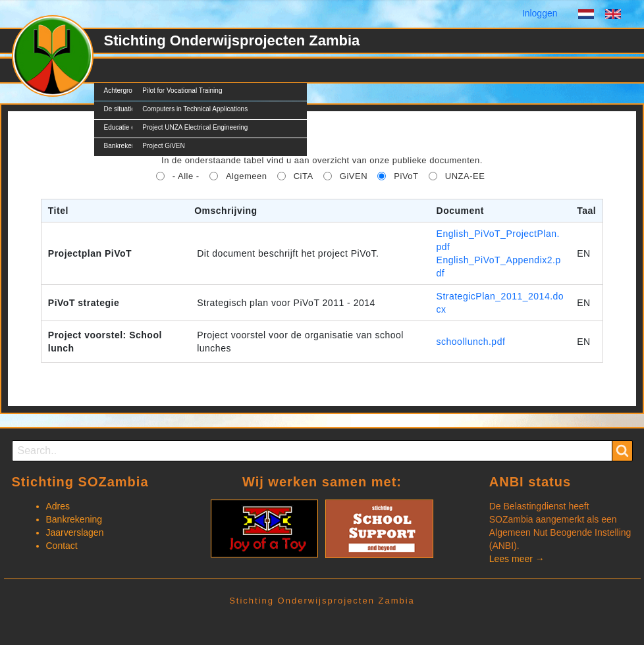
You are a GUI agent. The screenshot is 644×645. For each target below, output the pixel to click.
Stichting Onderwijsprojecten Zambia (232, 40)
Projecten (162, 70)
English (613, 16)
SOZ (114, 70)
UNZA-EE (465, 176)
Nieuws (216, 70)
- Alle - (186, 176)
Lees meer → (517, 559)
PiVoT (406, 176)
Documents (274, 70)
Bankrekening (74, 519)
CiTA (304, 176)
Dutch (586, 16)
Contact (333, 70)
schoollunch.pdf (471, 342)
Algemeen (247, 176)
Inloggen (540, 13)
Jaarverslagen (75, 532)
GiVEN (354, 176)
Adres (58, 506)
